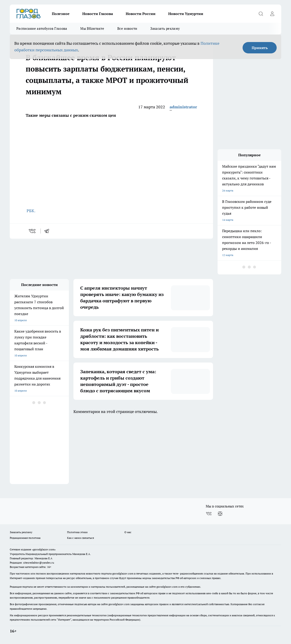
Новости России (141, 14)
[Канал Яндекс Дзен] (220, 514)
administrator (183, 107)
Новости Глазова (98, 14)
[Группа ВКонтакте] (209, 514)
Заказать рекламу (165, 29)
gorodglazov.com (123, 573)
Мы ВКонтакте (92, 29)
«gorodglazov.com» (44, 549)
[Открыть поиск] (261, 14)
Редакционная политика (25, 538)
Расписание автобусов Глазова (42, 29)
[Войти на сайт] (272, 14)
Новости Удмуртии (186, 14)
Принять (260, 48)
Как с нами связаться (80, 538)
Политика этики (77, 532)
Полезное (61, 14)
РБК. (31, 211)
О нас (128, 532)
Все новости (127, 29)
